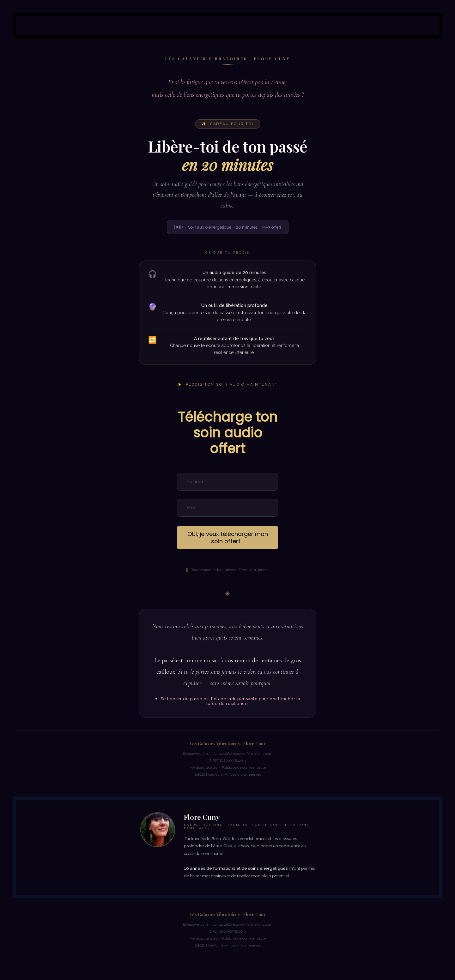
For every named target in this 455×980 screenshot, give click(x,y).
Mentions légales (203, 768)
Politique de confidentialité (244, 768)
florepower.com (195, 754)
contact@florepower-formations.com (243, 754)
